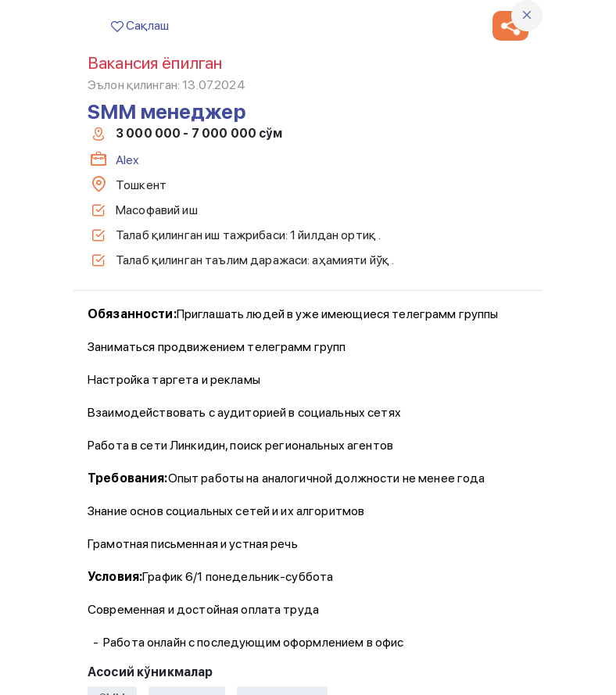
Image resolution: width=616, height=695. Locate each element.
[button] (510, 26)
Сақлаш (140, 25)
